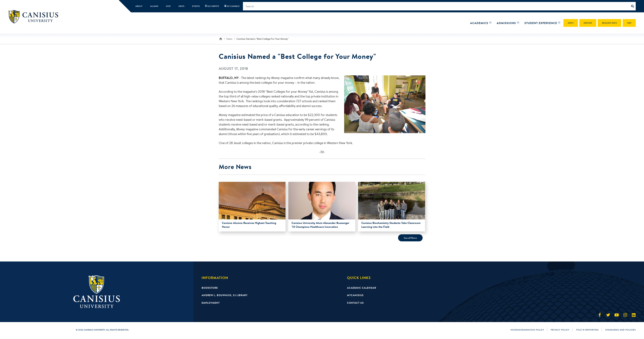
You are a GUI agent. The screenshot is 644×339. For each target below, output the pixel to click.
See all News (410, 238)
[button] (479, 23)
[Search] (633, 6)
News (229, 39)
